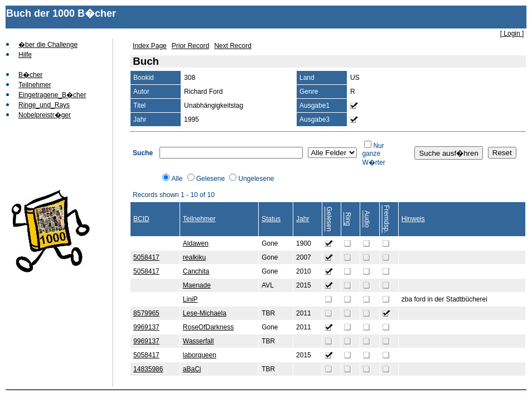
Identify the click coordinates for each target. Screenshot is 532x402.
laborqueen (200, 355)
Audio (367, 219)
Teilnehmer (35, 85)
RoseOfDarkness (208, 327)
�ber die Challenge (48, 45)
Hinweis (413, 219)
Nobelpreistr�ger (45, 115)
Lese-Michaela (205, 313)
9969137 (146, 327)
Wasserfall (199, 341)
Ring (348, 219)
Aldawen (196, 243)
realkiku (194, 257)
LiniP (190, 299)
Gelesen (329, 219)
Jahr (303, 219)
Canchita (196, 271)
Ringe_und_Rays (44, 105)
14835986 (148, 369)
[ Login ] (512, 33)
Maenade (197, 285)
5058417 (146, 257)
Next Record (233, 46)
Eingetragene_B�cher (52, 95)
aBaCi (192, 369)
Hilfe (25, 55)
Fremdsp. (386, 219)
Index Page (150, 46)
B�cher (30, 75)
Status (271, 219)
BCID (141, 219)
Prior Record (190, 46)
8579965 (146, 313)
